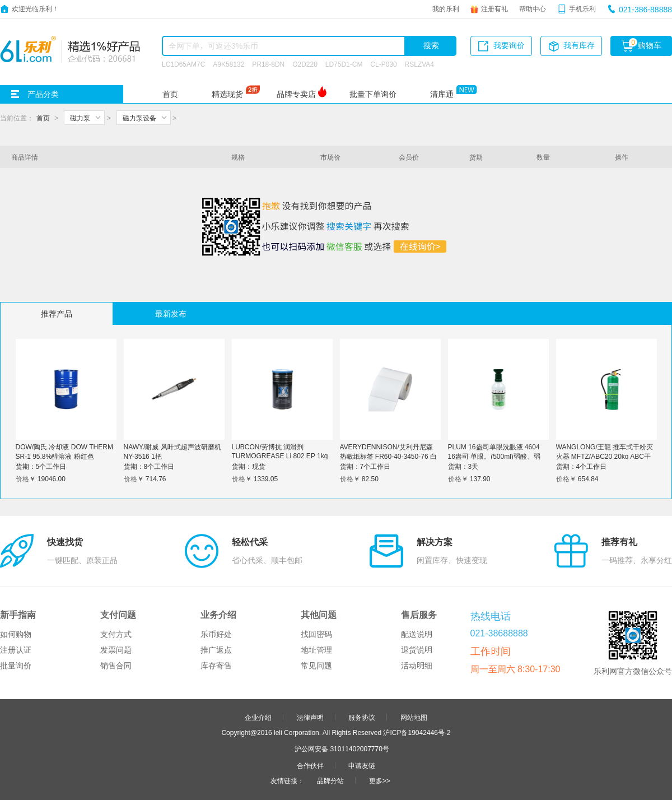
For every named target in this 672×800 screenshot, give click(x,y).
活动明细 (417, 666)
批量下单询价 (373, 94)
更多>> (380, 780)
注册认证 (16, 650)
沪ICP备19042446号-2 (417, 732)
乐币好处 (216, 634)
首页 (170, 94)
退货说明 (417, 650)
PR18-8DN (268, 64)
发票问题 (116, 650)
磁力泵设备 (139, 118)
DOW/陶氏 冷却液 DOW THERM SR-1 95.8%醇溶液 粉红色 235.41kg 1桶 (64, 456)
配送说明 (417, 634)
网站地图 (414, 717)
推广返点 (216, 650)
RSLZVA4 (419, 64)
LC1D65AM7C (183, 64)
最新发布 (171, 314)
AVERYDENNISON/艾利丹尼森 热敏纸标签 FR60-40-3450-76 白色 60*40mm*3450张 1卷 (388, 456)
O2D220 (305, 64)
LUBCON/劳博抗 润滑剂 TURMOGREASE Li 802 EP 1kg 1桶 (280, 455)
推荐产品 (57, 314)
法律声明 (310, 717)
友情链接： (287, 780)
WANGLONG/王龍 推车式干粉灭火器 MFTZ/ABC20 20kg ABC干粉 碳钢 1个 (605, 456)
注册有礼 (494, 8)
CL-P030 (383, 64)
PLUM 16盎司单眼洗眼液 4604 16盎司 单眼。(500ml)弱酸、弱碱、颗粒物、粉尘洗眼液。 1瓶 (494, 456)
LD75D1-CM (344, 64)
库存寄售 (216, 666)
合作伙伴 (310, 765)
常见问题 (316, 666)
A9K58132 (228, 64)
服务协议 (362, 717)
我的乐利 (446, 8)
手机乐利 (582, 8)
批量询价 (16, 666)
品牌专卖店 (296, 94)
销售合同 (116, 666)
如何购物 (16, 634)
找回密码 (316, 634)
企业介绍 (258, 717)
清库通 (442, 94)
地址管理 (316, 650)
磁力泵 (80, 118)
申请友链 (362, 765)
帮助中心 (533, 8)
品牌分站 (330, 780)
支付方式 (116, 634)
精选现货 (227, 94)
